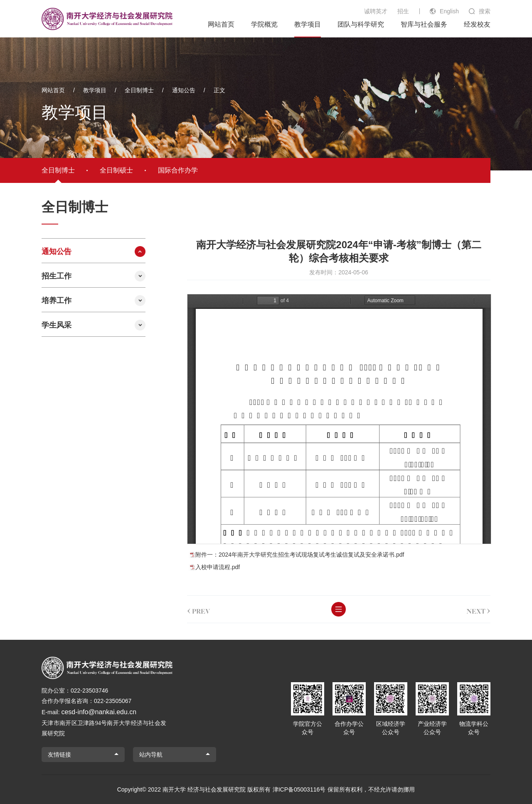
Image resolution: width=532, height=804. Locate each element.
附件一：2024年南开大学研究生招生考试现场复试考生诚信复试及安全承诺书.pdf (300, 555)
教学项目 (308, 24)
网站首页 (221, 24)
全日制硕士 (116, 170)
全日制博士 (139, 90)
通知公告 (184, 90)
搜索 (485, 11)
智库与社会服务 (424, 24)
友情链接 (59, 755)
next (478, 609)
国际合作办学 (178, 170)
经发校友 (477, 24)
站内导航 (151, 755)
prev (199, 609)
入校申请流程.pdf (218, 567)
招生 (403, 11)
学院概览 (264, 24)
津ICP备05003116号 (299, 789)
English (449, 11)
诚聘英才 (376, 11)
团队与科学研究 (361, 24)
